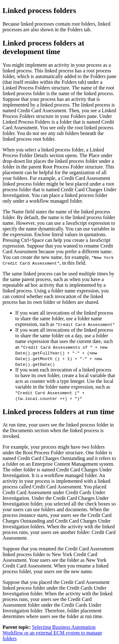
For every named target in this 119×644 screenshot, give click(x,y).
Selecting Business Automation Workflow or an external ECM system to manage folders (52, 633)
